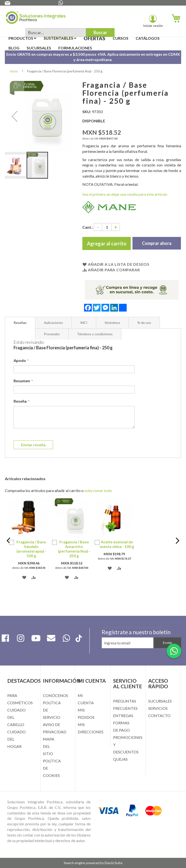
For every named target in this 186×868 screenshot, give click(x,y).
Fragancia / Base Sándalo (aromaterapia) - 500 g (31, 549)
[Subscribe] (168, 643)
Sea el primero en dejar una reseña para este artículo (125, 194)
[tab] (20, 323)
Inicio (14, 71)
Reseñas (20, 323)
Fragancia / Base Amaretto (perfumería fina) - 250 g (74, 549)
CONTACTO (159, 716)
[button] (15, 116)
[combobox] (56, 32)
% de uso (144, 323)
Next (177, 542)
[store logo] (36, 19)
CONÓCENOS (55, 695)
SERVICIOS (158, 708)
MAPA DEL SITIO (49, 746)
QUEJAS (120, 759)
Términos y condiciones (95, 334)
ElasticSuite (114, 863)
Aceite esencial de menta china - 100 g (117, 544)
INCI (84, 323)
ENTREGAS (123, 716)
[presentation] (133, 656)
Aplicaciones (53, 323)
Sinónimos (112, 323)
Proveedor (52, 334)
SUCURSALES (160, 701)
